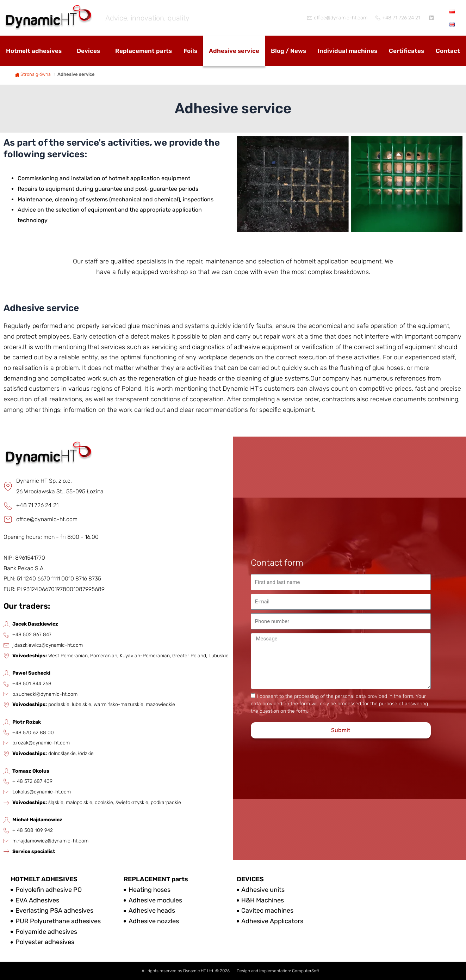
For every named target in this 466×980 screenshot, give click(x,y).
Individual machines (347, 51)
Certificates (406, 51)
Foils (190, 51)
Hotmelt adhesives (34, 51)
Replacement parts (144, 51)
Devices (88, 51)
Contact (448, 51)
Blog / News (288, 51)
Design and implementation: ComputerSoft (278, 971)
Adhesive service (234, 51)
